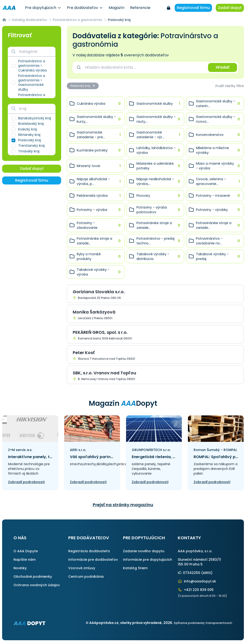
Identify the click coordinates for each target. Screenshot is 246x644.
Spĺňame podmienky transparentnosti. (203, 623)
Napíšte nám (25, 560)
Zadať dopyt (230, 8)
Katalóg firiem (135, 568)
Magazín (117, 8)
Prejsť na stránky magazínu (123, 505)
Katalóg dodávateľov (30, 20)
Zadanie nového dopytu (144, 551)
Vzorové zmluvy (82, 568)
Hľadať (223, 67)
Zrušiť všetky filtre (229, 86)
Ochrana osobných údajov (37, 585)
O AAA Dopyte (26, 551)
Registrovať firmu (193, 8)
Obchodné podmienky (33, 577)
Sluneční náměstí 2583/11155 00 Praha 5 (199, 562)
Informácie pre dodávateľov (93, 560)
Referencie (140, 8)
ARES (207, 573)
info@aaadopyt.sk (197, 581)
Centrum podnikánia (86, 577)
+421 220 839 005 (196, 590)
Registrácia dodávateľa (89, 551)
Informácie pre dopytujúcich (148, 560)
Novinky (20, 568)
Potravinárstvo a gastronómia (77, 20)
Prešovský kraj (83, 86)
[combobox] (144, 67)
